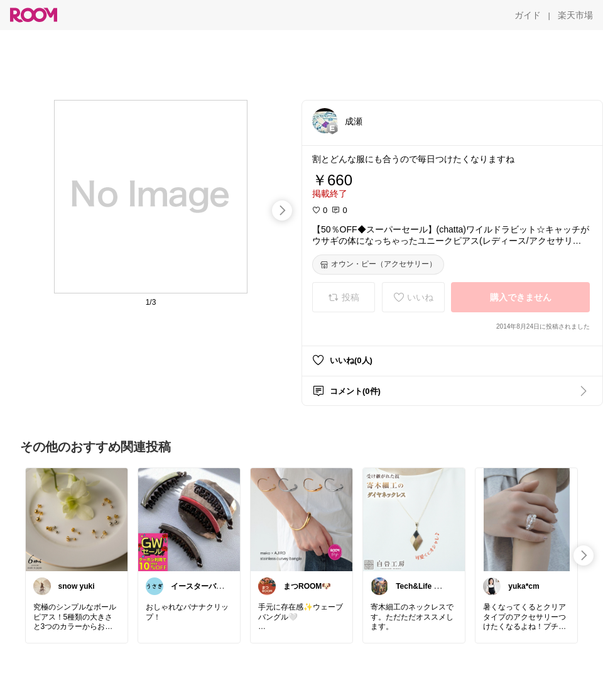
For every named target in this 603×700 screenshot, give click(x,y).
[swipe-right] (282, 211)
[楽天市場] (575, 15)
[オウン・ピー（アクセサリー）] (378, 265)
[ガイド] (528, 15)
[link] (77, 519)
